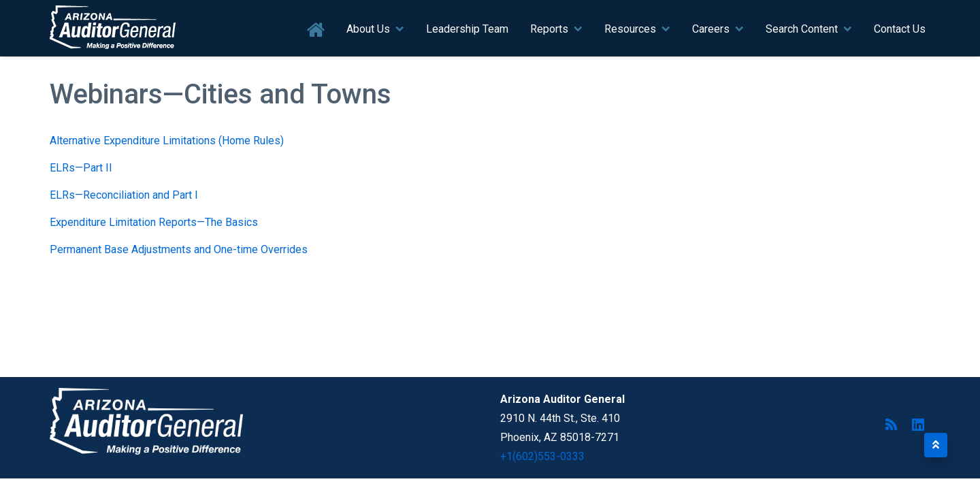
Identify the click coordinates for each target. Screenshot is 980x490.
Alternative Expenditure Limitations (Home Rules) (167, 141)
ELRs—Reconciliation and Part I (124, 195)
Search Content (802, 29)
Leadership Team (467, 29)
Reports (549, 29)
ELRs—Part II (81, 168)
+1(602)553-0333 (542, 456)
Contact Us (900, 29)
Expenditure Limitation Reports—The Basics (154, 222)
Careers (711, 29)
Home (316, 30)
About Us (368, 29)
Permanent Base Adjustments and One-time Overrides (179, 249)
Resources (630, 29)
